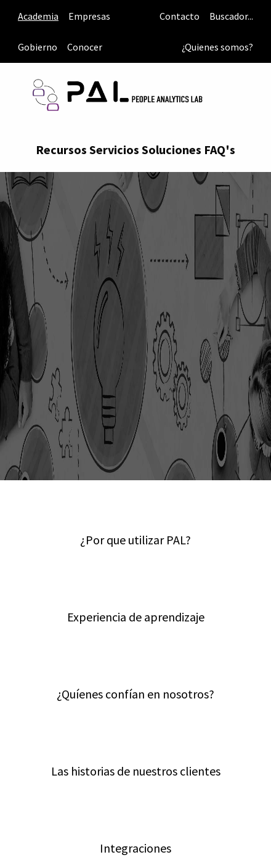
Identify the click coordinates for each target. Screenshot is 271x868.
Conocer (85, 47)
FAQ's (220, 149)
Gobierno (38, 47)
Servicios (114, 149)
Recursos (61, 149)
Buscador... (231, 16)
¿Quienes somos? (217, 47)
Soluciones (172, 149)
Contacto (180, 16)
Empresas (89, 16)
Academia (38, 16)
